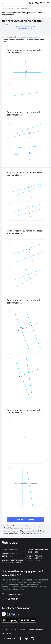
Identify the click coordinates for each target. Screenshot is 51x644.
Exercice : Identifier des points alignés (11, 555)
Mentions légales (36, 629)
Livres (23, 629)
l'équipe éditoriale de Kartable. (29, 37)
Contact (5, 629)
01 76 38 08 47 (38, 3)
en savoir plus (28, 528)
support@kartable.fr (14, 594)
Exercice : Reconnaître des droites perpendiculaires (12, 561)
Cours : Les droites (9, 550)
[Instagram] (32, 639)
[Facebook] (21, 639)
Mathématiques (24, 9)
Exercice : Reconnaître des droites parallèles (37, 551)
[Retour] (4, 3)
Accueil (5, 9)
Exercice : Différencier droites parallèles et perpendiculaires (35, 558)
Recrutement (7, 633)
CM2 (13, 9)
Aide (14, 629)
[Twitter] (26, 639)
